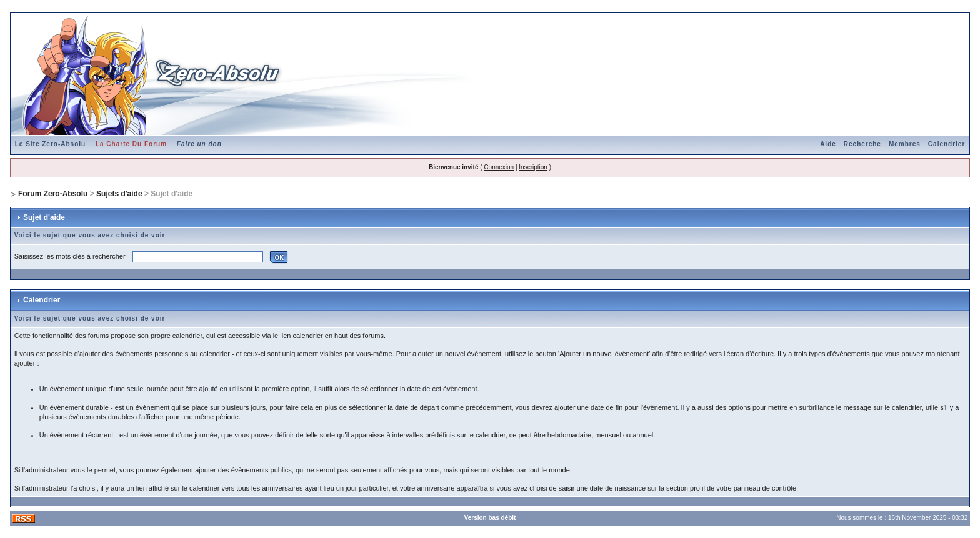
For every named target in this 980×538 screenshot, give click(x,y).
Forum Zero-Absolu (53, 194)
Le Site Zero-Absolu (50, 144)
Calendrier (947, 144)
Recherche (862, 144)
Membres (905, 144)
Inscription (533, 167)
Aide (828, 144)
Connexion (499, 167)
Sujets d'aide (119, 194)
